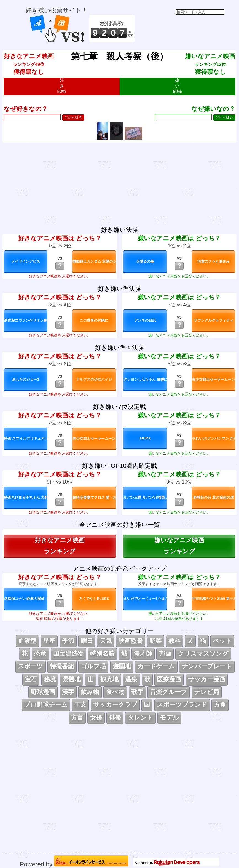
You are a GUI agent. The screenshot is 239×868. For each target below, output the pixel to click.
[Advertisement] (180, 29)
